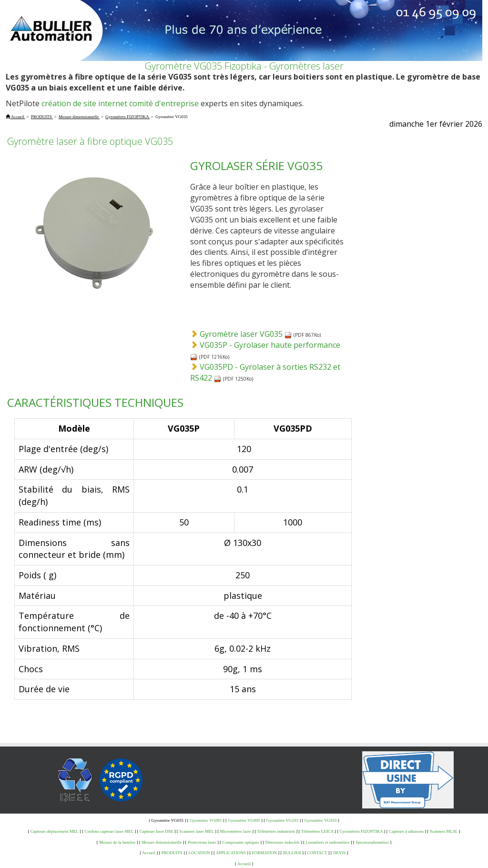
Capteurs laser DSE (156, 831)
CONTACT (317, 853)
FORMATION (265, 853)
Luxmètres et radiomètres (327, 842)
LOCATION (199, 853)
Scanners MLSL (444, 831)
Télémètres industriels (276, 831)
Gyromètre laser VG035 (246, 334)
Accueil (149, 853)
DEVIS (340, 853)
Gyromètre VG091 (206, 820)
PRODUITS (172, 853)
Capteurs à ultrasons (406, 831)
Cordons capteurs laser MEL (109, 831)
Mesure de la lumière (117, 842)
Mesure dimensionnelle (162, 842)
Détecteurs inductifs (282, 842)
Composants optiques (240, 842)
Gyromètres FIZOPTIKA (361, 831)
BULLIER (292, 853)
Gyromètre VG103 (283, 820)
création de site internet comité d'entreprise (120, 103)
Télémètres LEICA (317, 831)
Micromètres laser (235, 831)
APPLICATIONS (231, 853)
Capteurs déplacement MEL (55, 831)
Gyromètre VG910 (321, 820)
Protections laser (202, 842)
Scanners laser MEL (197, 831)
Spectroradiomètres (372, 842)
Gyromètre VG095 (244, 820)
